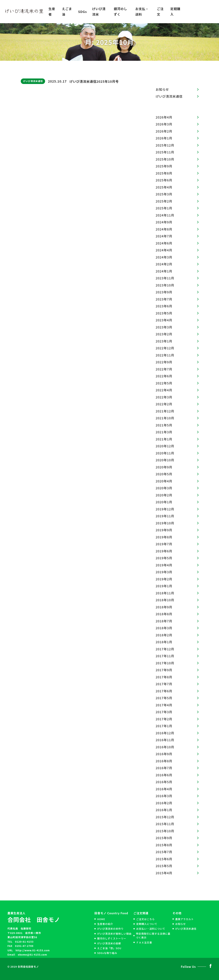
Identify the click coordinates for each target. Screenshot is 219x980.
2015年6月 (164, 859)
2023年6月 (164, 306)
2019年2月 (164, 579)
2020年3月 (164, 488)
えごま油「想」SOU (109, 948)
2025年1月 (164, 208)
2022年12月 (165, 348)
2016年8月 (164, 761)
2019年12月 (165, 509)
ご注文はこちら (145, 919)
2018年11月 (165, 593)
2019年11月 (165, 516)
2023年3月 (164, 327)
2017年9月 (164, 670)
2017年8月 (164, 677)
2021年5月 (164, 425)
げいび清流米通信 (33, 81)
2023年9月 (164, 292)
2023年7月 (164, 299)
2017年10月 (165, 663)
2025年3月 (164, 194)
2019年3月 (164, 572)
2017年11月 (165, 656)
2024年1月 (164, 271)
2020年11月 (165, 453)
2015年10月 (165, 831)
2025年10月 (165, 159)
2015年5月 (164, 866)
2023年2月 (164, 334)
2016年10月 (165, 747)
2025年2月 (164, 201)
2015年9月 (164, 838)
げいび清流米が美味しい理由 (114, 934)
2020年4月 (164, 481)
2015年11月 (165, 824)
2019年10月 (165, 523)
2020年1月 (164, 502)
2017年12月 (165, 649)
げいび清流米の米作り (110, 929)
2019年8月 (164, 537)
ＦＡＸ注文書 (144, 942)
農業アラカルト (184, 919)
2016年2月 (164, 803)
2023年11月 (165, 278)
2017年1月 (164, 726)
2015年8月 (164, 845)
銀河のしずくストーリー (112, 938)
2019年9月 (164, 530)
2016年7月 (164, 768)
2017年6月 (164, 691)
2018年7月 (164, 621)
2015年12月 (165, 817)
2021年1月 (164, 439)
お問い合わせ (200, 12)
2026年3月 (164, 124)
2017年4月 (164, 705)
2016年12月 (165, 733)
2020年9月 (164, 467)
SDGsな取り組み (107, 953)
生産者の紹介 (105, 924)
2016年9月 (164, 754)
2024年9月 (164, 222)
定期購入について (147, 924)
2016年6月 (164, 775)
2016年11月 (165, 740)
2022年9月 (164, 362)
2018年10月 (165, 600)
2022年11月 (165, 355)
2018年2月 (164, 635)
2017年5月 (164, 698)
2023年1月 (164, 341)
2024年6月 (164, 243)
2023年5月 (164, 313)
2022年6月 (164, 376)
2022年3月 (164, 397)
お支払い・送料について (151, 929)
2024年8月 (164, 229)
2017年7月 (164, 684)
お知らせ (162, 89)
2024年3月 (164, 257)
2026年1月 (164, 138)
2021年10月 (165, 418)
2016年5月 (164, 782)
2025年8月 (164, 173)
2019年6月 (164, 551)
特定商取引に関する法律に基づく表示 (153, 936)
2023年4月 (164, 320)
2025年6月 (164, 180)
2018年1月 (164, 642)
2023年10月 (165, 285)
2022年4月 (164, 390)
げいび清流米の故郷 (109, 943)
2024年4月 (164, 250)
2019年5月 (164, 558)
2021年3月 (164, 432)
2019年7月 (164, 544)
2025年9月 (164, 166)
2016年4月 (164, 789)
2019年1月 (164, 586)
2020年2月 (164, 495)
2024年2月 (164, 264)
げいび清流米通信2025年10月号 (94, 81)
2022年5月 (164, 383)
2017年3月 (164, 712)
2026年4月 (164, 117)
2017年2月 (164, 719)
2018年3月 (164, 628)
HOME (101, 919)
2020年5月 (164, 474)
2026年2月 (164, 131)
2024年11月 (165, 215)
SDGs (83, 12)
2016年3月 (164, 796)
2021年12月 (165, 411)
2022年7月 (164, 369)
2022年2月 (164, 404)
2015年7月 (164, 852)
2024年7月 (164, 236)
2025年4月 (164, 187)
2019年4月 (164, 565)
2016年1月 (164, 810)
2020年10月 (165, 460)
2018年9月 (164, 607)
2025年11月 (165, 152)
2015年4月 (164, 873)
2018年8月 (164, 614)
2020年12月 (165, 446)
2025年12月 (165, 145)
